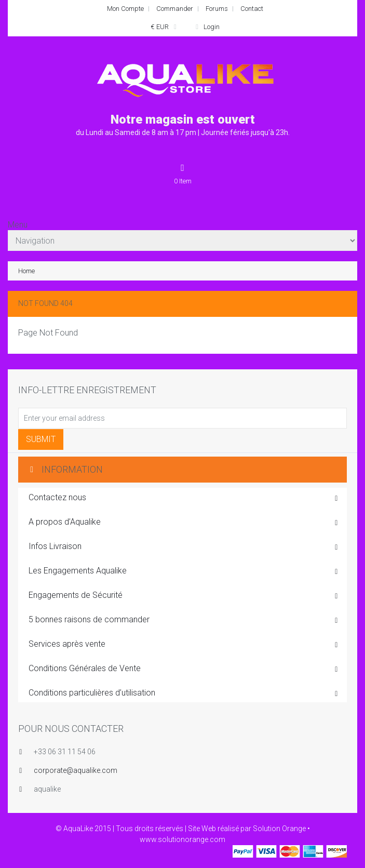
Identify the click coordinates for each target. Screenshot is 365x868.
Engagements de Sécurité (184, 596)
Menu (18, 225)
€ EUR (165, 27)
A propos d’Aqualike (184, 523)
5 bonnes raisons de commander (184, 620)
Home (26, 271)
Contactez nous (184, 498)
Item (183, 173)
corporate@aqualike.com (76, 770)
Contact (252, 9)
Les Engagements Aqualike (184, 571)
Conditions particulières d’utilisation (184, 693)
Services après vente (184, 645)
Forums (217, 9)
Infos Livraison (184, 547)
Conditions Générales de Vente (184, 669)
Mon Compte (125, 9)
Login (206, 27)
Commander (175, 9)
